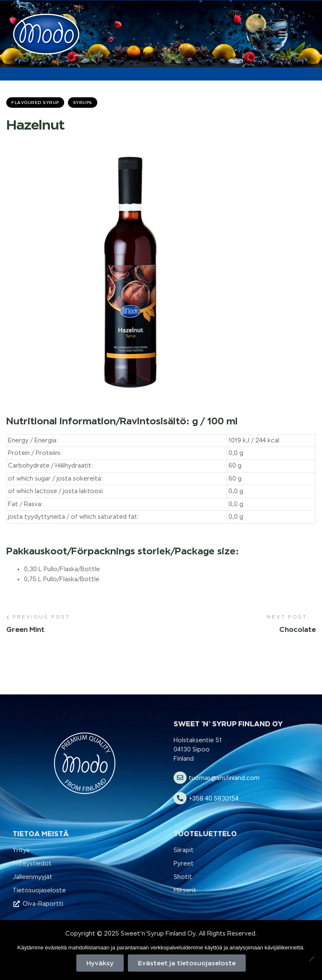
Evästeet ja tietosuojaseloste (187, 963)
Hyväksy (100, 963)
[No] (312, 959)
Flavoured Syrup (35, 102)
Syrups (83, 102)
